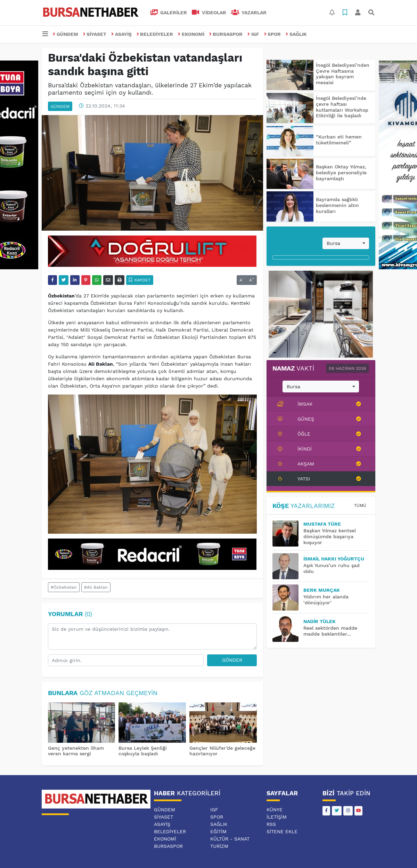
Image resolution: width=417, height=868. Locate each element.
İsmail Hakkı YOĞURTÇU (334, 559)
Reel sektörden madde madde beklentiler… (330, 631)
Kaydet (140, 280)
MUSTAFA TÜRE (322, 524)
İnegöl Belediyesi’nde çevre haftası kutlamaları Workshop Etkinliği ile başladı (342, 107)
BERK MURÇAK (322, 590)
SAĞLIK (296, 34)
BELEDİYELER (155, 34)
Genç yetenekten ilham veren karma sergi (76, 751)
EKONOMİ (191, 34)
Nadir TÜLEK (320, 621)
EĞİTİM (218, 831)
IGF (253, 34)
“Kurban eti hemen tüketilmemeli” (339, 140)
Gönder (232, 660)
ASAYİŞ (121, 34)
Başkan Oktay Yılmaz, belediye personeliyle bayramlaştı (341, 173)
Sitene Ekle (282, 831)
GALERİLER (169, 13)
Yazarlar (249, 13)
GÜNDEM (66, 34)
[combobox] (346, 244)
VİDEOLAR (209, 13)
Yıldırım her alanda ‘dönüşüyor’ (326, 600)
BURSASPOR (226, 34)
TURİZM (219, 846)
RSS (271, 824)
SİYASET (95, 34)
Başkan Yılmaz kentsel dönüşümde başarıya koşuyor (330, 536)
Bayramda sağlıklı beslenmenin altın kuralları (337, 205)
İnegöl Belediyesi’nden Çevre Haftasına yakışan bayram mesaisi (343, 74)
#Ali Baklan (96, 587)
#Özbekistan (64, 587)
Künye (275, 810)
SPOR (273, 34)
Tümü (360, 505)
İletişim (277, 817)
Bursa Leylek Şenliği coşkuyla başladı (143, 751)
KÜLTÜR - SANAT (230, 839)
